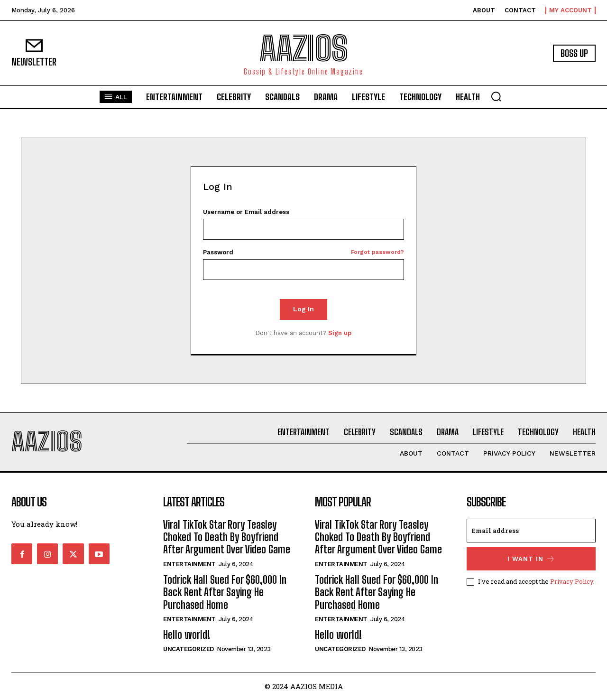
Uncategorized (189, 649)
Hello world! (187, 635)
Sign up (340, 333)
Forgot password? (377, 252)
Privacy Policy (572, 581)
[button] (496, 96)
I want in (531, 559)
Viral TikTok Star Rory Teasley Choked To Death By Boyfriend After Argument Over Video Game (227, 537)
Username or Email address (246, 212)
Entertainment (189, 564)
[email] (531, 531)
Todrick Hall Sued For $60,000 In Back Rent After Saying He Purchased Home (225, 592)
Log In (303, 309)
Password (304, 252)
